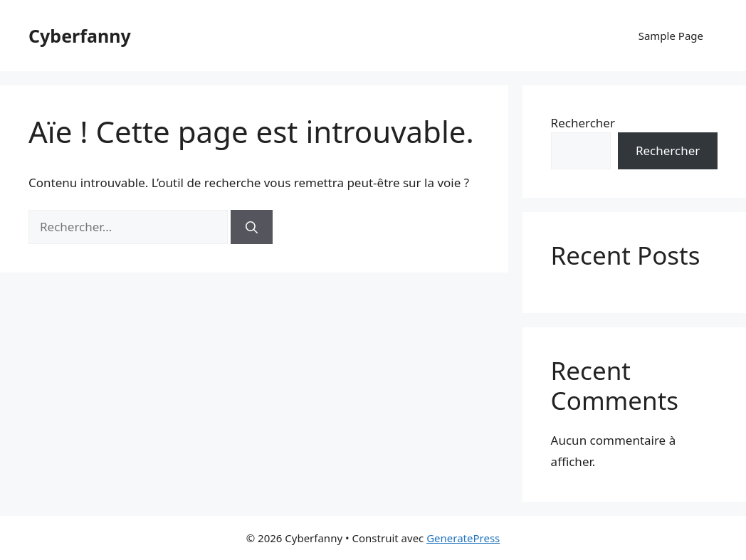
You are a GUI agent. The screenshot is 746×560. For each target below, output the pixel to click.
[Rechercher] (252, 227)
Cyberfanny (80, 36)
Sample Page (671, 36)
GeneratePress (463, 538)
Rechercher (583, 123)
